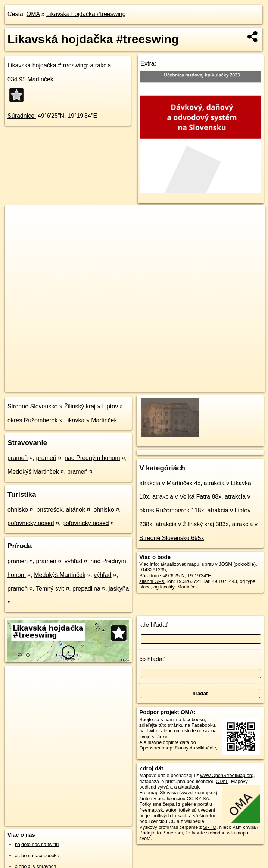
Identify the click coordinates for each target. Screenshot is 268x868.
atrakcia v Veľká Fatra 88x (187, 497)
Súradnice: (22, 116)
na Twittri (149, 731)
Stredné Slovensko (32, 406)
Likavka (74, 420)
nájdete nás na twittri (37, 844)
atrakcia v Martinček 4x (170, 483)
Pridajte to (150, 833)
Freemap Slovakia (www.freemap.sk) (178, 793)
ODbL (222, 781)
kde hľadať (154, 625)
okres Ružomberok (32, 420)
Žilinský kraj (80, 406)
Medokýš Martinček (33, 472)
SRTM (210, 827)
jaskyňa (119, 589)
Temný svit (50, 589)
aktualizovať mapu (180, 564)
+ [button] (18, 218)
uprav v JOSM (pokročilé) (229, 564)
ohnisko (18, 510)
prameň (18, 458)
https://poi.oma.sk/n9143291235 (231, 386)
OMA (33, 14)
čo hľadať (152, 659)
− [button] (18, 230)
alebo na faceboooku (37, 856)
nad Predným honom (92, 458)
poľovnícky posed (31, 523)
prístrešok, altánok (61, 510)
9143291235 (152, 570)
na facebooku (190, 719)
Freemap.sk (175, 386)
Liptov (110, 406)
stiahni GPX (152, 581)
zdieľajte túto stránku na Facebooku (177, 725)
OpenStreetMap (136, 386)
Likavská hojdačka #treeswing (86, 14)
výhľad (73, 561)
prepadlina (86, 589)
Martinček (104, 420)
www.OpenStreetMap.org (227, 775)
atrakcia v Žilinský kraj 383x (192, 524)
